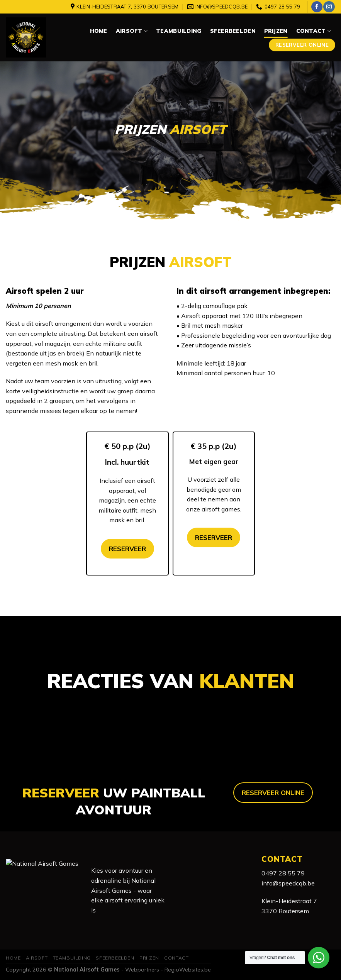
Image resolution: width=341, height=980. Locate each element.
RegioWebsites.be (188, 970)
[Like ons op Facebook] (317, 7)
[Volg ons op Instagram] (329, 7)
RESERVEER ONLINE (273, 793)
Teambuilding (179, 31)
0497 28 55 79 (283, 873)
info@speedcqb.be (288, 883)
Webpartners (142, 970)
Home (99, 31)
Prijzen (276, 31)
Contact (314, 31)
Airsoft (132, 31)
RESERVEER (127, 549)
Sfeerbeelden (233, 31)
